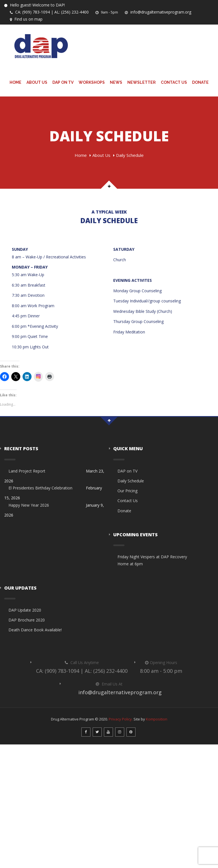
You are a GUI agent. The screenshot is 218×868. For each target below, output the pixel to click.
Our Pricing (127, 491)
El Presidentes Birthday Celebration (40, 488)
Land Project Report (27, 471)
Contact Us (174, 82)
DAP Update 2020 (25, 610)
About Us (37, 82)
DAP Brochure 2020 (27, 620)
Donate (200, 82)
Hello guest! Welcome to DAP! (35, 5)
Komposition (157, 719)
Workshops (92, 82)
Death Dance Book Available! (35, 630)
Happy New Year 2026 (29, 505)
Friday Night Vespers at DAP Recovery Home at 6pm (152, 560)
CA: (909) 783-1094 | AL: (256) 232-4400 (49, 12)
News (116, 82)
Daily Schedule (131, 481)
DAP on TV (63, 82)
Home (15, 82)
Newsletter (142, 82)
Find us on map (26, 19)
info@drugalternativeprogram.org (157, 12)
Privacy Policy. (121, 719)
